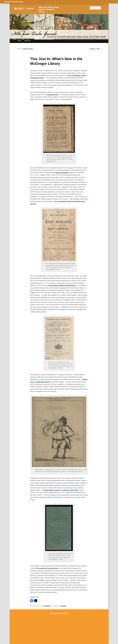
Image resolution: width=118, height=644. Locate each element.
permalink (63, 606)
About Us (27, 41)
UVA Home (7, 2)
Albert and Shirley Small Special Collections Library (48, 10)
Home (19, 41)
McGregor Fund (53, 95)
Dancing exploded (62, 173)
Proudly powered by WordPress (59, 613)
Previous (92, 49)
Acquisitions (47, 606)
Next (99, 49)
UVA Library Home (18, 2)
